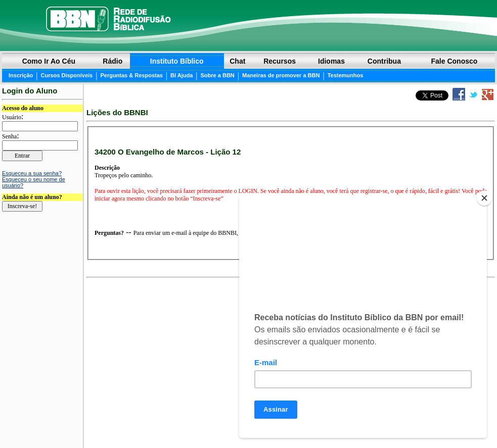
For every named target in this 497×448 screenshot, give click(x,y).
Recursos (280, 61)
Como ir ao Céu (49, 61)
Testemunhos (346, 75)
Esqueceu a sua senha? (32, 173)
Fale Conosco (455, 61)
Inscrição (21, 75)
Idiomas (331, 61)
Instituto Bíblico (177, 61)
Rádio (112, 61)
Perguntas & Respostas (131, 75)
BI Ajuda (182, 75)
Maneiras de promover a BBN (281, 75)
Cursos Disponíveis (67, 75)
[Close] (484, 198)
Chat (237, 61)
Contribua (384, 61)
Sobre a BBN (218, 75)
